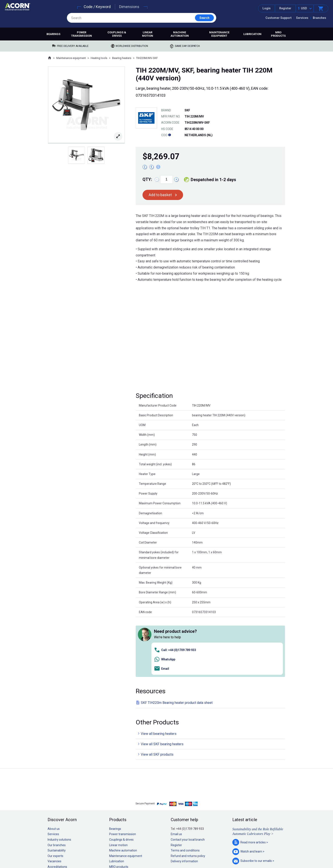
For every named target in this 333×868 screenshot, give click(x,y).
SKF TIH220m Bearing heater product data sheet (177, 643)
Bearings (53, 34)
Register (285, 8)
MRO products (278, 34)
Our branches (57, 785)
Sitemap (138, 852)
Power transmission (82, 34)
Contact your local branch (188, 780)
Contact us (299, 856)
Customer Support (279, 18)
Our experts (55, 796)
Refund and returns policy (188, 796)
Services (302, 18)
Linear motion (148, 34)
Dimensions (129, 7)
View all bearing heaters (159, 674)
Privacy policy (153, 852)
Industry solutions (59, 780)
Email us (176, 774)
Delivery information (184, 801)
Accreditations (57, 807)
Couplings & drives (117, 34)
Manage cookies (190, 852)
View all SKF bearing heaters (162, 684)
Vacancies (54, 801)
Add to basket (160, 195)
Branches (320, 18)
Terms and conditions (185, 791)
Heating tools (99, 58)
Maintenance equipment (219, 34)
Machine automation (180, 34)
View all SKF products (157, 695)
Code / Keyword (97, 7)
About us (54, 769)
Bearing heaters (122, 58)
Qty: (147, 179)
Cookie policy (171, 852)
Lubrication (252, 34)
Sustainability (57, 791)
